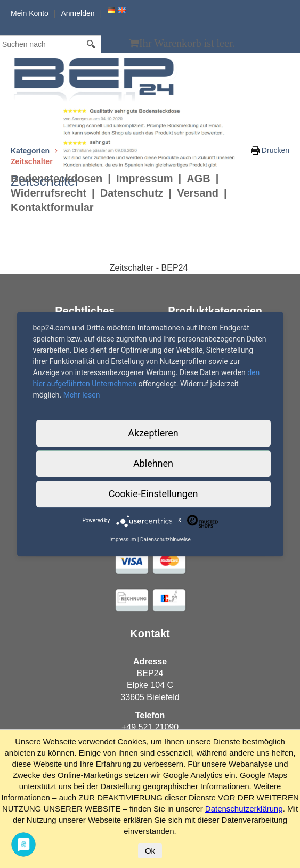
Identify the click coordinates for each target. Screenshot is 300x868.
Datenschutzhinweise (165, 540)
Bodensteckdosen (56, 179)
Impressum (145, 179)
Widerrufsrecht (48, 193)
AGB (198, 179)
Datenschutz (132, 193)
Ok (150, 851)
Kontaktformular (52, 207)
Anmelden (78, 13)
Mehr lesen (82, 395)
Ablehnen (153, 463)
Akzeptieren (153, 433)
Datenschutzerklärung (244, 809)
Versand (198, 193)
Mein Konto (30, 13)
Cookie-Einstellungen (153, 494)
